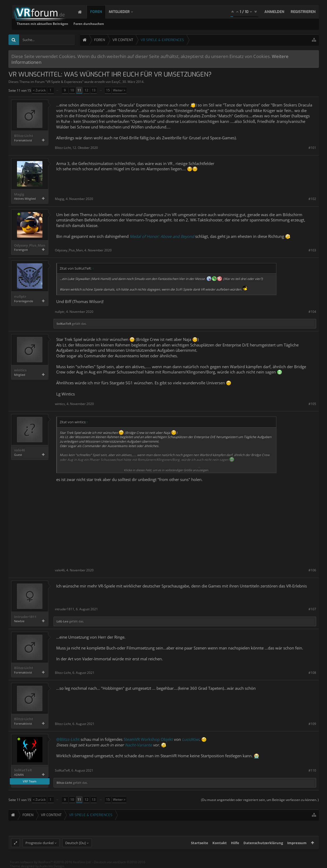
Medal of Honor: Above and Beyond (162, 236)
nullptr (20, 297)
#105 (312, 404)
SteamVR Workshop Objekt (148, 739)
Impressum (297, 843)
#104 (312, 312)
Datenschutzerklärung (263, 843)
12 (86, 90)
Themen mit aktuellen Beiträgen (111, 24)
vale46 (19, 450)
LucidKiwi (191, 739)
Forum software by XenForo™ (51, 862)
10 (72, 90)
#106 (312, 570)
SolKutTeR (64, 324)
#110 (312, 770)
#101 (312, 148)
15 (108, 90)
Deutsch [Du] (75, 843)
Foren (101, 12)
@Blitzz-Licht (68, 739)
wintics (20, 370)
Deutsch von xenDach (120, 862)
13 (94, 90)
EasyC (116, 82)
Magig (19, 194)
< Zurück (39, 90)
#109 (312, 724)
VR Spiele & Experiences (64, 82)
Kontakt (220, 843)
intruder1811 (25, 617)
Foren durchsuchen (157, 24)
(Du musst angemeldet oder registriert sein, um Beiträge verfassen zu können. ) (260, 800)
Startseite (200, 843)
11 (79, 90)
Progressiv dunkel (40, 843)
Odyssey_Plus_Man (30, 245)
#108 (312, 673)
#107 (312, 609)
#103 (312, 250)
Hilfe (235, 843)
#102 (312, 199)
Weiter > (119, 90)
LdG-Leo (62, 621)
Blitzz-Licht (24, 136)
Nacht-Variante (138, 745)
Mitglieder (125, 12)
